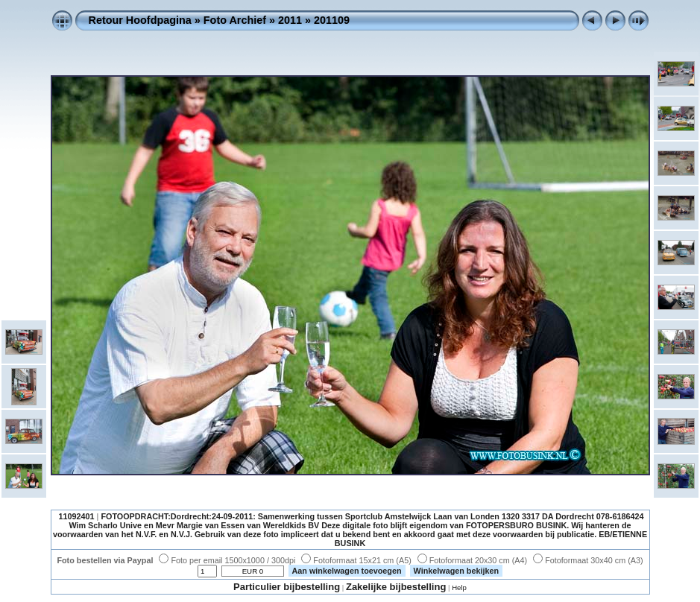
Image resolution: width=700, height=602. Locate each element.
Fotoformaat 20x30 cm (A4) (472, 560)
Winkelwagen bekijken (457, 571)
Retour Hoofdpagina (140, 20)
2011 (290, 20)
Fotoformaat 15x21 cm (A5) (356, 560)
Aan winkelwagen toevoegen (347, 571)
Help (459, 587)
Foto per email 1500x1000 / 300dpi (227, 560)
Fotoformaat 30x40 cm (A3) (588, 560)
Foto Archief (235, 20)
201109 (332, 20)
